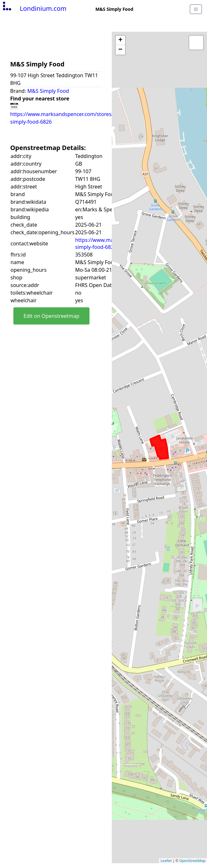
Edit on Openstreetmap (51, 316)
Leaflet (166, 861)
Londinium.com (34, 8)
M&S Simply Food (48, 91)
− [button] (120, 50)
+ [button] (120, 40)
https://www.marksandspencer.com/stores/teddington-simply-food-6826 (76, 114)
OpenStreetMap (192, 861)
